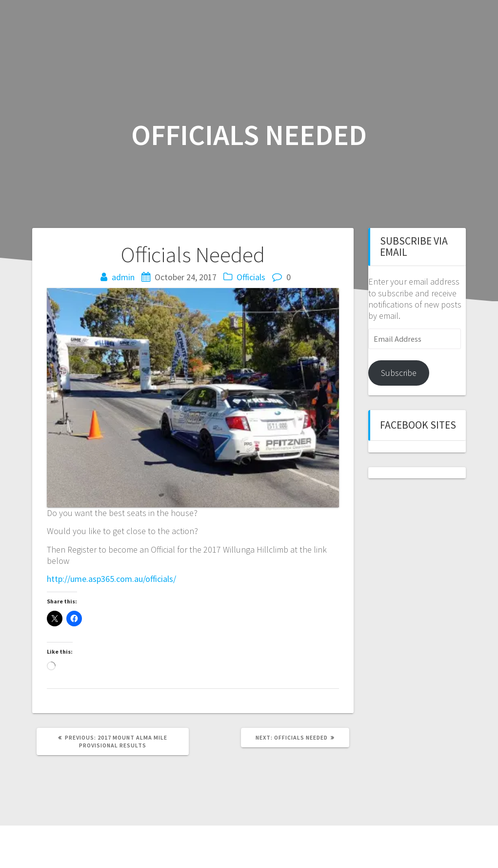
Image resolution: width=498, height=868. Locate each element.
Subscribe (399, 373)
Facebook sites (418, 425)
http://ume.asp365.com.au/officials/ (111, 579)
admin (123, 277)
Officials (251, 277)
